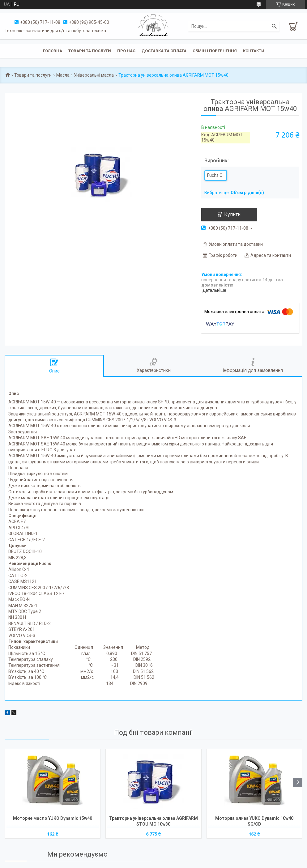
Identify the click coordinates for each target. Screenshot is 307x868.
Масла (63, 75)
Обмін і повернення (215, 51)
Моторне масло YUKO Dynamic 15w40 (53, 818)
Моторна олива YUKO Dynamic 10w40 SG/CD (254, 821)
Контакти (254, 51)
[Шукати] (274, 26)
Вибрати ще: (234, 193)
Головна (53, 51)
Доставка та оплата (164, 51)
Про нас (126, 51)
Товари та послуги (90, 51)
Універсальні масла (94, 75)
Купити (232, 214)
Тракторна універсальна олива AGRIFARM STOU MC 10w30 (153, 821)
